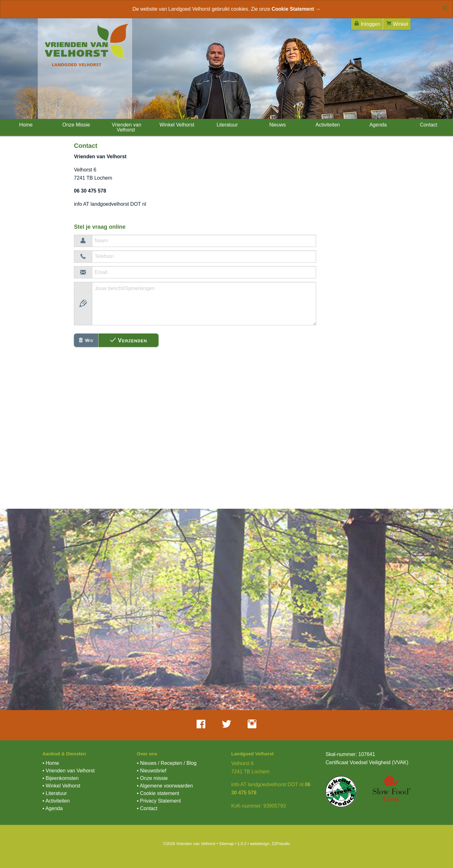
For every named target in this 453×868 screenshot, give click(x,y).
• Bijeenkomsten (61, 778)
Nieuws (277, 125)
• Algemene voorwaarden (165, 786)
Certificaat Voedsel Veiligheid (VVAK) (367, 762)
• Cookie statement (158, 793)
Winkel (397, 23)
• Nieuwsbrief (152, 771)
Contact (428, 125)
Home (25, 125)
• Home (51, 763)
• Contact (147, 808)
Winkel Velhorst (176, 125)
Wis (86, 340)
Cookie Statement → (296, 9)
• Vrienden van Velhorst (69, 771)
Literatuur (226, 125)
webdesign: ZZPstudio (270, 844)
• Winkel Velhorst (61, 786)
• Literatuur (55, 793)
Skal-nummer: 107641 (350, 754)
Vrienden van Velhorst (126, 127)
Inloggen (367, 23)
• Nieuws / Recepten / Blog (167, 763)
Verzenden (129, 340)
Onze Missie (75, 125)
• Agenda (53, 808)
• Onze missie (152, 778)
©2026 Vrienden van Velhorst (189, 844)
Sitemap (226, 844)
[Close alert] (445, 8)
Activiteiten (327, 125)
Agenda (378, 125)
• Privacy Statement (159, 801)
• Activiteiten (56, 801)
